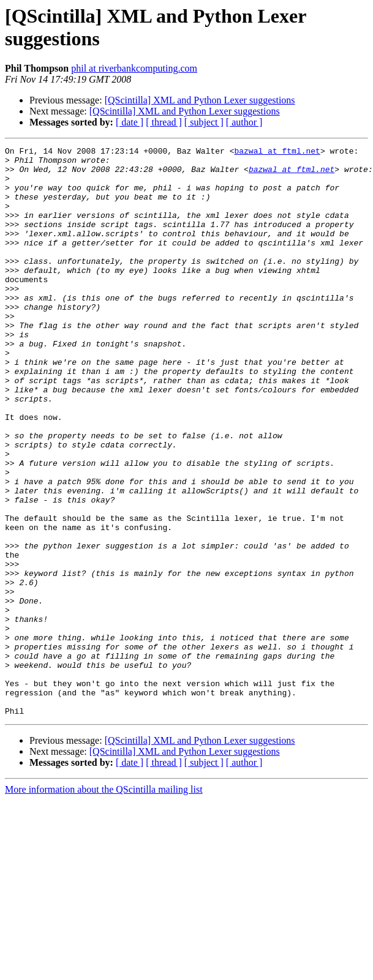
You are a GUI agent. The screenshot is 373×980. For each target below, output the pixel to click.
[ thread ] (164, 122)
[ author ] (244, 122)
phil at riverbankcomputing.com (134, 68)
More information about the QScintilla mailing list (104, 903)
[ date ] (130, 122)
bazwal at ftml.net (277, 152)
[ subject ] (204, 122)
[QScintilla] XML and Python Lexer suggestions (200, 100)
